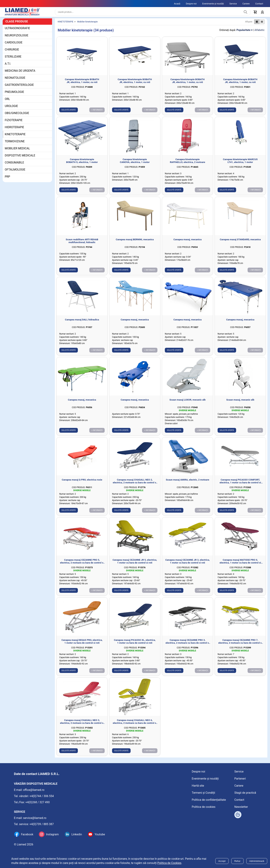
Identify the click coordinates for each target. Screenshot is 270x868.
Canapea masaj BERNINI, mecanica (135, 242)
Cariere (246, 4)
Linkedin (77, 834)
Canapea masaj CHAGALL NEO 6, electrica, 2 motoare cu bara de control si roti (135, 724)
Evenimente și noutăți (213, 4)
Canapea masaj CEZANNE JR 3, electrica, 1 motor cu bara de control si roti (188, 564)
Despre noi (191, 4)
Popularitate (243, 33)
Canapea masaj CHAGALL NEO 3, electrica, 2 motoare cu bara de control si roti (82, 724)
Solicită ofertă (69, 113)
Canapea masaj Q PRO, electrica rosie (82, 482)
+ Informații (97, 113)
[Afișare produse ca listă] (262, 25)
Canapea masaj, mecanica (187, 242)
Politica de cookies (204, 807)
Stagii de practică (245, 793)
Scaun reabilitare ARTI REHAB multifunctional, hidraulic (82, 244)
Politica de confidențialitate (209, 800)
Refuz (237, 861)
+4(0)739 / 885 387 (42, 824)
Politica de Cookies (169, 863)
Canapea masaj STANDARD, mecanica (240, 242)
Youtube (100, 834)
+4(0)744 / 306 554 (42, 796)
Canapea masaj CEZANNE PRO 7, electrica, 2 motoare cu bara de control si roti (240, 644)
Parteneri (240, 779)
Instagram (52, 834)
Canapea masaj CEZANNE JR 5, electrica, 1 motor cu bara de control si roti (135, 564)
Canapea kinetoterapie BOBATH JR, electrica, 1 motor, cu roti (82, 83)
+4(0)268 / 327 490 (38, 802)
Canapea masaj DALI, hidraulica (82, 322)
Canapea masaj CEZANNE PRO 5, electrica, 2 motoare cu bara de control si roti (82, 564)
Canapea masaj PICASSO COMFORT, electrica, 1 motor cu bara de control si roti (240, 484)
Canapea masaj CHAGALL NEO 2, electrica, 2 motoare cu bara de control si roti (135, 484)
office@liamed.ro (34, 790)
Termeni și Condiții (203, 793)
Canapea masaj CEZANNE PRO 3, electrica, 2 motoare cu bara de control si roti (187, 644)
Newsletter (241, 807)
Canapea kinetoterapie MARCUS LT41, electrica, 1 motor (240, 163)
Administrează (257, 861)
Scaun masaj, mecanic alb (240, 402)
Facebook (27, 834)
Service (233, 4)
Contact (259, 4)
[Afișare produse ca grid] (257, 25)
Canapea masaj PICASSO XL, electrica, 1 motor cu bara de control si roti (135, 644)
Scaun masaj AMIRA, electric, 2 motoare (188, 482)
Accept (222, 861)
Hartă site (198, 786)
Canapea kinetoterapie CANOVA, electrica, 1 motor (135, 163)
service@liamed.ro (35, 818)
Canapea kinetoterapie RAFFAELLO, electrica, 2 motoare (188, 163)
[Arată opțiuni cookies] (238, 815)
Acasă (177, 4)
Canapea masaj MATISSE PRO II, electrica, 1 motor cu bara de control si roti (240, 564)
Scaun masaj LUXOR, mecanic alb (187, 402)
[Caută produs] (245, 13)
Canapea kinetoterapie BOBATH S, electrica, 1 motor (82, 163)
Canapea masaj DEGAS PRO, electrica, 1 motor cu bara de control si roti (82, 644)
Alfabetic (259, 33)
